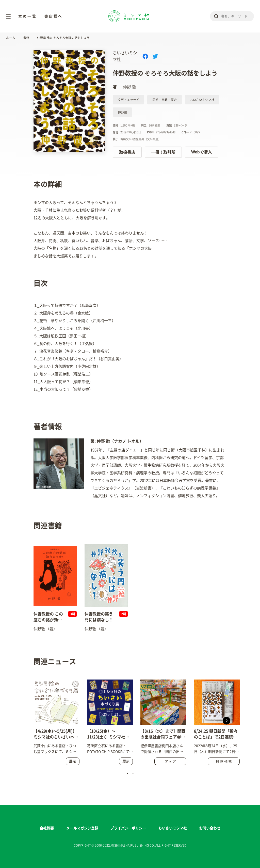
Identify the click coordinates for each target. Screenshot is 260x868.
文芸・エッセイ (128, 100)
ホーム (11, 38)
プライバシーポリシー (128, 828)
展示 (73, 761)
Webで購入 (201, 152)
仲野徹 (122, 112)
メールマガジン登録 (82, 828)
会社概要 (47, 828)
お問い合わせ (210, 828)
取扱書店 (127, 152)
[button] (226, 721)
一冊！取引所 (163, 152)
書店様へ (54, 16)
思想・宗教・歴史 (165, 100)
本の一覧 (28, 16)
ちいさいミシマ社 (202, 100)
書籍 (26, 38)
